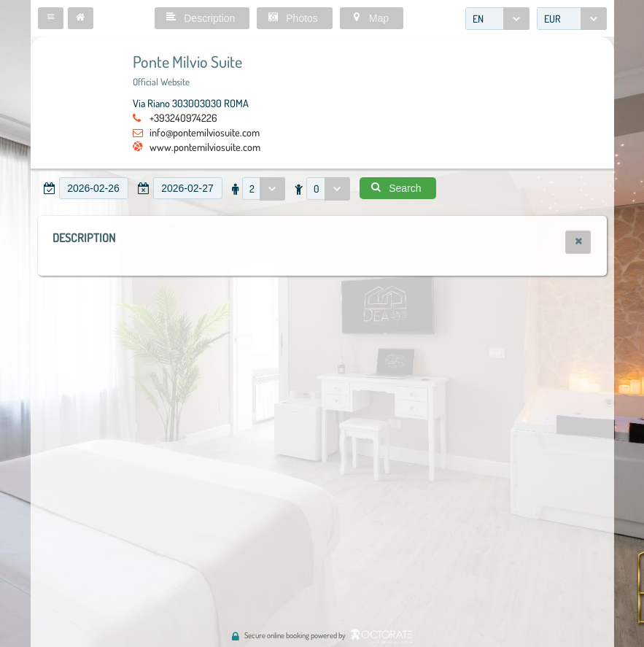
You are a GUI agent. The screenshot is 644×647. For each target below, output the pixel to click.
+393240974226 (183, 117)
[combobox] (497, 19)
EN (478, 19)
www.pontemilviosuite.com (205, 147)
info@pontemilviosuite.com (205, 132)
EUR (552, 19)
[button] (51, 18)
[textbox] (94, 188)
